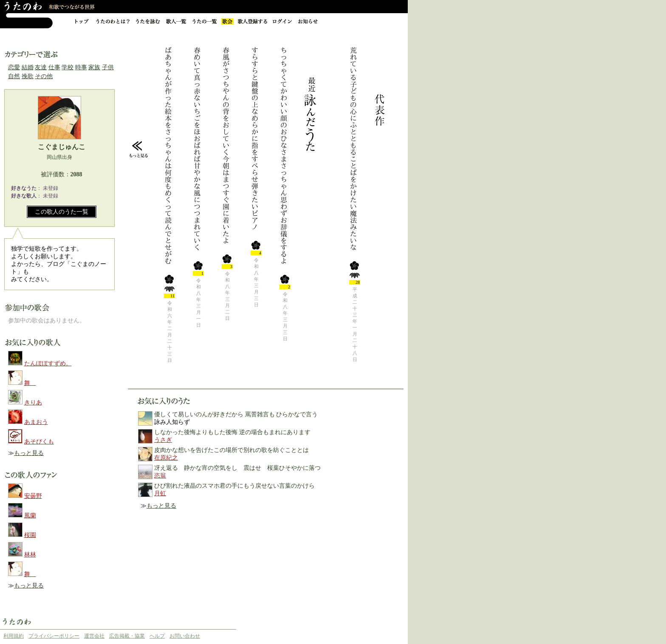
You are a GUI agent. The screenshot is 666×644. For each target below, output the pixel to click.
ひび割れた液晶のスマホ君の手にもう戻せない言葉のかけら (234, 486)
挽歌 (28, 76)
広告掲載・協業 (127, 636)
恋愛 (14, 67)
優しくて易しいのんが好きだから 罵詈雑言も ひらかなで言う (236, 414)
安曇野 (33, 496)
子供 (108, 67)
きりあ (33, 402)
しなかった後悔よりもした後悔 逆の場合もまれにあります (232, 432)
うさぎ (163, 440)
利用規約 (14, 636)
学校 (68, 67)
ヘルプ (157, 636)
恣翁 (160, 476)
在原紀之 (166, 458)
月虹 (160, 493)
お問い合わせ (185, 636)
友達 (41, 67)
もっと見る (29, 453)
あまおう (36, 422)
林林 (30, 555)
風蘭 (30, 515)
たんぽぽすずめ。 (48, 363)
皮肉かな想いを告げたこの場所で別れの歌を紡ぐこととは (231, 450)
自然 (14, 76)
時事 (81, 67)
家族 (94, 67)
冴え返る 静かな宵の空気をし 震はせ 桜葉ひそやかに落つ (237, 468)
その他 (44, 76)
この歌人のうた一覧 (62, 212)
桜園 (30, 535)
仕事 (54, 67)
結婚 (28, 67)
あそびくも (39, 442)
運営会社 (94, 636)
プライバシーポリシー (54, 636)
